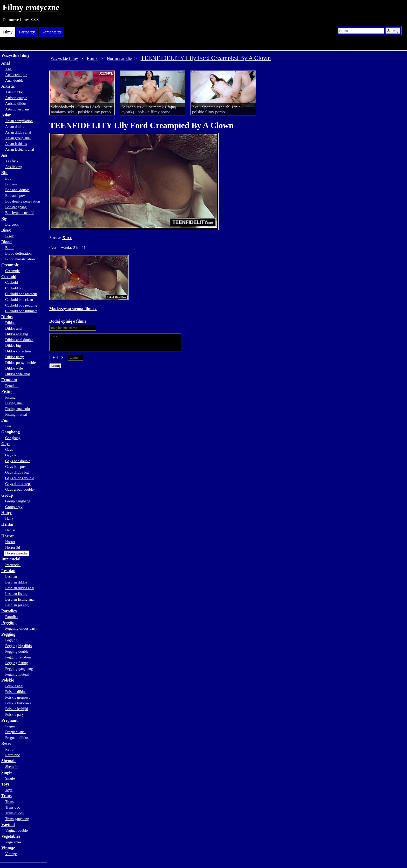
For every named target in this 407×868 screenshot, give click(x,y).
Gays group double (19, 489)
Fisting (7, 391)
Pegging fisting (17, 663)
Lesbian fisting (16, 594)
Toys (5, 784)
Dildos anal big (17, 334)
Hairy (6, 513)
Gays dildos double (20, 478)
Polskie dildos (16, 692)
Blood (6, 242)
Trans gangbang (17, 819)
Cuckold (9, 277)
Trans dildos (14, 813)
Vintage (8, 848)
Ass (4, 155)
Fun (5, 420)
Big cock (12, 224)
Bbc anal (12, 184)
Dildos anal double (19, 340)
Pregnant (9, 720)
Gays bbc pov (15, 467)
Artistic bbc (14, 92)
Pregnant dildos (17, 738)
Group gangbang (18, 501)
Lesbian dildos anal (20, 588)
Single (7, 772)
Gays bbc (12, 455)
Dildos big (13, 345)
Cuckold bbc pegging (21, 305)
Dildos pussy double (21, 363)
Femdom (9, 380)
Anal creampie (16, 75)
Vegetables (11, 836)
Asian (6, 115)
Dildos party (15, 357)
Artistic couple (16, 98)
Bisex (6, 230)
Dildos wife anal (18, 374)
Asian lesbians (16, 144)
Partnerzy (27, 32)
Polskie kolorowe (18, 703)
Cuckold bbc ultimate (21, 311)
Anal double (14, 80)
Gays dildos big (17, 472)
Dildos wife (14, 368)
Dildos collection (18, 351)
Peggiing (9, 623)
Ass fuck (12, 161)
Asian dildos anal (18, 132)
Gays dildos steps (18, 484)
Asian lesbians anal (20, 149)
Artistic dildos (16, 103)
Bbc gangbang (16, 207)
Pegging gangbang (19, 669)
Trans (6, 796)
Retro (6, 743)
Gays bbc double (18, 461)
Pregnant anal (15, 732)
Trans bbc (13, 807)
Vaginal (8, 825)
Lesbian (8, 571)
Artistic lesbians (17, 109)
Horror (8, 536)
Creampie (10, 265)
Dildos (7, 317)
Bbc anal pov (15, 196)
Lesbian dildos (16, 582)
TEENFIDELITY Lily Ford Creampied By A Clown (206, 58)
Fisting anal (14, 403)
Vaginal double (16, 830)
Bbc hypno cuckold (20, 213)
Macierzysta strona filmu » (73, 309)
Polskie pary (15, 714)
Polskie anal (14, 686)
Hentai (7, 524)
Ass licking (14, 167)
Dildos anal (14, 328)
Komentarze (52, 32)
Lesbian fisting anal (20, 599)
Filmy (8, 32)
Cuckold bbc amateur (21, 294)
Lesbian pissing (17, 605)
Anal (6, 63)
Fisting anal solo (18, 409)
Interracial (11, 559)
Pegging (8, 634)
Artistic (8, 86)
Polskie (8, 680)
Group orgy (14, 507)
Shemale (9, 761)
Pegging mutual (17, 674)
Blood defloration (18, 253)
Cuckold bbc (15, 288)
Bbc (5, 173)
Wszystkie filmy (15, 55)
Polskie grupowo (18, 697)
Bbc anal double (17, 190)
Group (7, 495)
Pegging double (17, 651)
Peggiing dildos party (21, 628)
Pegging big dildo (18, 646)
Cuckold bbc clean (19, 300)
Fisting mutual (16, 414)
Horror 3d (13, 547)
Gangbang (11, 432)
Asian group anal (18, 138)
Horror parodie (16, 553)
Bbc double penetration (23, 201)
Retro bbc (12, 755)
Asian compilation (19, 121)
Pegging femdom (18, 657)
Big (4, 218)
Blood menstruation (20, 259)
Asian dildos (15, 127)
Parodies (9, 611)
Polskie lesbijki (17, 709)
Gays (6, 444)
